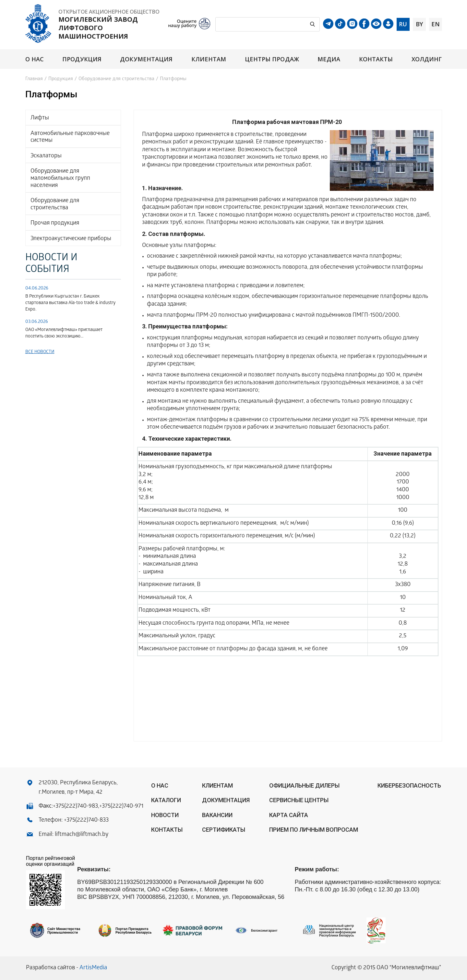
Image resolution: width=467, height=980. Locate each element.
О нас (35, 59)
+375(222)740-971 (121, 807)
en (436, 24)
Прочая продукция (55, 223)
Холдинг (427, 59)
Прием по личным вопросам (314, 830)
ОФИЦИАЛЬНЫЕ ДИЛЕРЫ (304, 785)
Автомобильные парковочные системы (70, 137)
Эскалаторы (46, 156)
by (419, 24)
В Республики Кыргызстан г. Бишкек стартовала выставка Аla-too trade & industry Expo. (70, 303)
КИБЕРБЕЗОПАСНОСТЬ (409, 785)
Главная (34, 79)
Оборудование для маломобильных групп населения (60, 178)
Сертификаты (224, 830)
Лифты (40, 118)
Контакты (376, 59)
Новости (165, 815)
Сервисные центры (299, 800)
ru (403, 24)
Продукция (82, 59)
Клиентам (209, 59)
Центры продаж (272, 59)
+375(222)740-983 (75, 807)
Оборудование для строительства (116, 79)
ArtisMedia (93, 968)
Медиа (329, 59)
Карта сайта (289, 815)
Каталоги (166, 800)
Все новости (40, 352)
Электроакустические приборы (71, 239)
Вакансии (217, 815)
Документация (146, 59)
